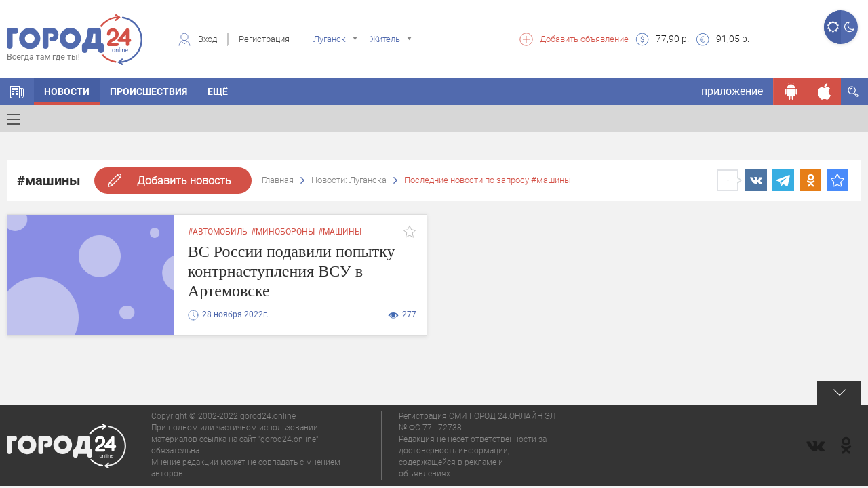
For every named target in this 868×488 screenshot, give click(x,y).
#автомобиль (218, 232)
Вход (208, 39)
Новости (67, 91)
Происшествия (149, 91)
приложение (732, 91)
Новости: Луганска (349, 180)
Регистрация (264, 39)
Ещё (218, 91)
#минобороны (283, 232)
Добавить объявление (584, 39)
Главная (278, 180)
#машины (340, 232)
